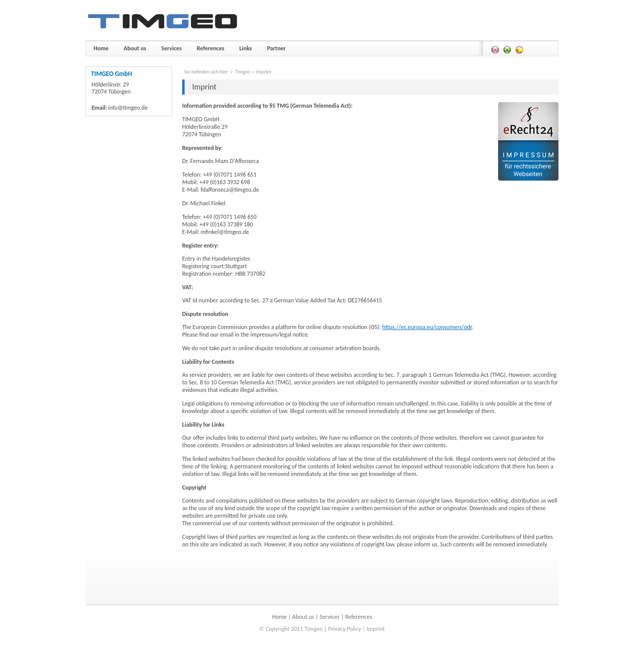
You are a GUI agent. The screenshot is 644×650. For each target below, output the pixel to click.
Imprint (264, 72)
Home (279, 617)
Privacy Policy (345, 629)
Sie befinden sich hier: (207, 72)
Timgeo (243, 72)
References (359, 617)
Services (330, 617)
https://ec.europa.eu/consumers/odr (427, 327)
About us (303, 617)
